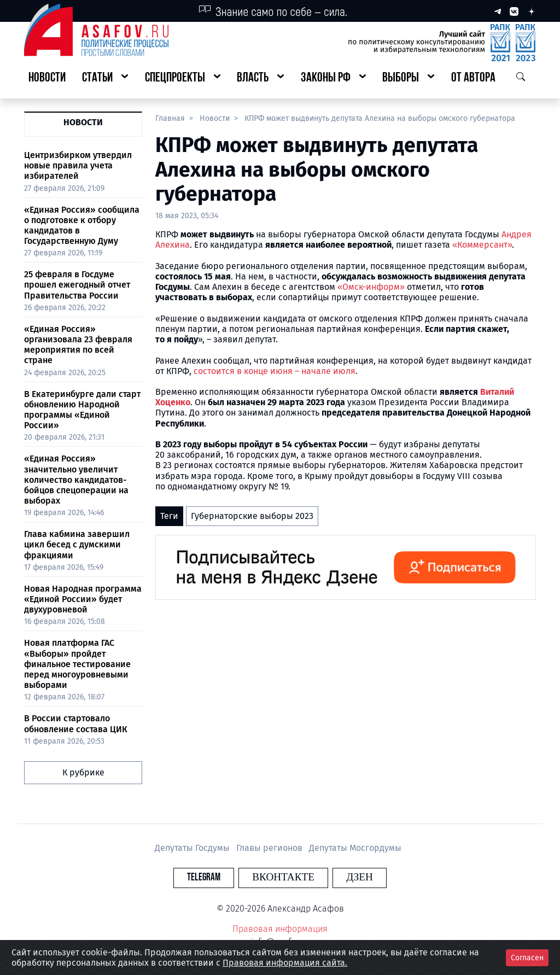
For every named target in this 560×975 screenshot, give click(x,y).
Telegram (217, 877)
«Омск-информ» (371, 287)
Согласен (527, 958)
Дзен (346, 877)
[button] (105, 78)
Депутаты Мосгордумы (355, 848)
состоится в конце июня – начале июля (275, 371)
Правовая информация (280, 929)
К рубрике (83, 772)
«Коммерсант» (482, 245)
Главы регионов (270, 848)
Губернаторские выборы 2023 (252, 516)
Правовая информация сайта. (285, 963)
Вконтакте (283, 877)
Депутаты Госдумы (193, 848)
